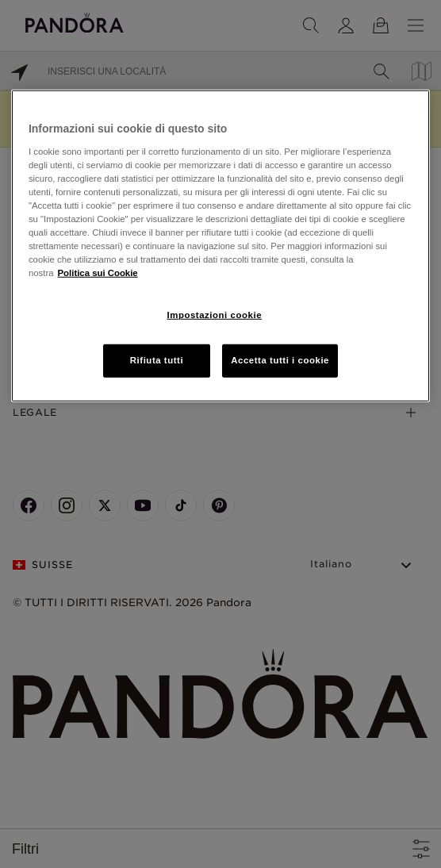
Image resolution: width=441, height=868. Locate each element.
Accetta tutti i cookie (280, 360)
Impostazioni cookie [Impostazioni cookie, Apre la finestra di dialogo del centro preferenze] (215, 315)
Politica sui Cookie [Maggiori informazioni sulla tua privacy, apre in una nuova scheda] (98, 273)
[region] (220, 246)
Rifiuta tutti (157, 360)
